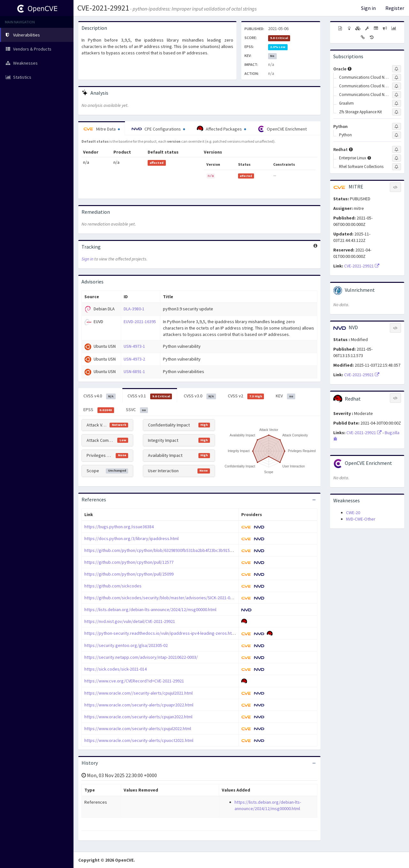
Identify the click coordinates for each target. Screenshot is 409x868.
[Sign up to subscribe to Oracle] (397, 69)
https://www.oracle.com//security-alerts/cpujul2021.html (139, 693)
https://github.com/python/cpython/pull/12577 (129, 562)
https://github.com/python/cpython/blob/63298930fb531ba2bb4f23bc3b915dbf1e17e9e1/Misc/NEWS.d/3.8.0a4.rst (193, 550)
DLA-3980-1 (134, 309)
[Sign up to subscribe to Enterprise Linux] (397, 158)
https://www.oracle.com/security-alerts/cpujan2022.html (138, 717)
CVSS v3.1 (150, 396)
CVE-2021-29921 (103, 8)
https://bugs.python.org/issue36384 (119, 527)
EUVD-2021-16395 (140, 322)
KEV (286, 396)
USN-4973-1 (134, 346)
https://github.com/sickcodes (113, 586)
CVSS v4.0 (100, 396)
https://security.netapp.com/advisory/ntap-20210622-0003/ (141, 657)
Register (395, 8)
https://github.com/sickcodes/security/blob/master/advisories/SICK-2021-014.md (163, 598)
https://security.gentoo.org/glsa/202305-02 (126, 645)
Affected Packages (221, 129)
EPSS (99, 410)
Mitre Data (102, 129)
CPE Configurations (158, 129)
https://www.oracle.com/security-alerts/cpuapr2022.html (139, 705)
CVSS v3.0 (200, 396)
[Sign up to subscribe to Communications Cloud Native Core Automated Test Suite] (397, 77)
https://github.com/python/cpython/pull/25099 (129, 574)
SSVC (137, 410)
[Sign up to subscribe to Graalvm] (397, 103)
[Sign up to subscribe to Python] (397, 126)
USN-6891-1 (134, 371)
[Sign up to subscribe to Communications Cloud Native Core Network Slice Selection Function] (397, 95)
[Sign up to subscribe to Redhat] (397, 149)
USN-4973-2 (134, 359)
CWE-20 (353, 513)
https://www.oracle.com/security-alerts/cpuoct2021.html (139, 740)
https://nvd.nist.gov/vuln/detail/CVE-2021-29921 (130, 621)
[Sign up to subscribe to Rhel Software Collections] (397, 167)
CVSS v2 (246, 396)
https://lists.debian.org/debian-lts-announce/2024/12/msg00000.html (150, 609)
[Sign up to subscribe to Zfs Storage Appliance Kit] (397, 112)
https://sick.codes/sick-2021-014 (116, 669)
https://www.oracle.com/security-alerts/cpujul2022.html (138, 729)
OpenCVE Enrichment (282, 129)
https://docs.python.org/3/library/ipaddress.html (131, 538)
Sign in (368, 8)
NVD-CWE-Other (361, 519)
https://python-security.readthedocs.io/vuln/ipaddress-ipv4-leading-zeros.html (160, 633)
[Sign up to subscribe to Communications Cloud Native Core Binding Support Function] (397, 86)
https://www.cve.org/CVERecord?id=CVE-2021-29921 (134, 681)
